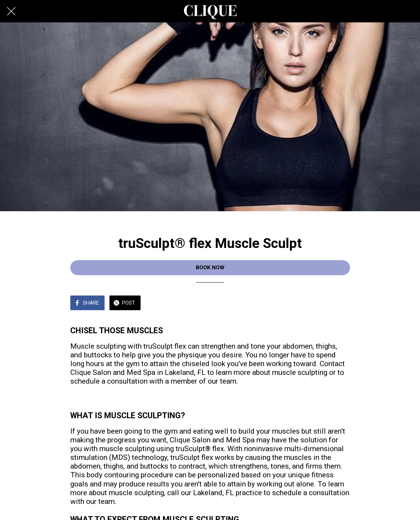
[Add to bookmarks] (342, 304)
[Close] (11, 11)
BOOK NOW (210, 268)
